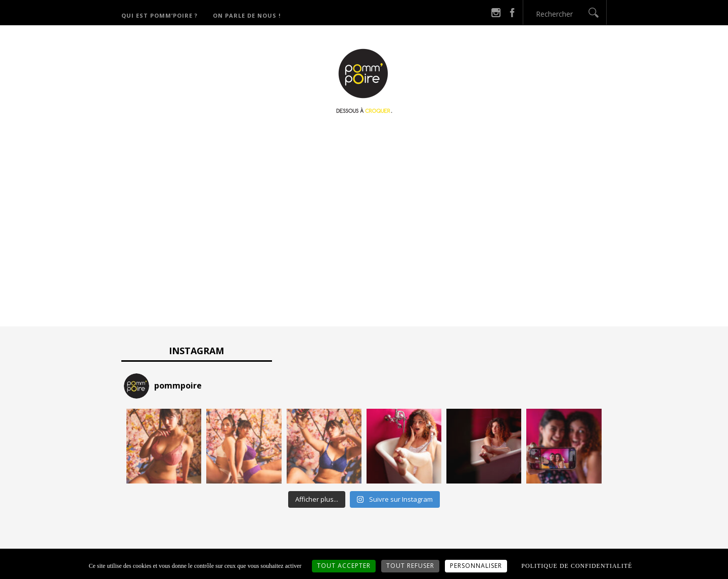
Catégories (378, 137)
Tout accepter (344, 566)
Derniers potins (455, 137)
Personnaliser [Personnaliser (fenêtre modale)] (476, 566)
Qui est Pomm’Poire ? (160, 15)
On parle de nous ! (247, 15)
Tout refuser (410, 566)
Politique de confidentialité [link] (577, 566)
